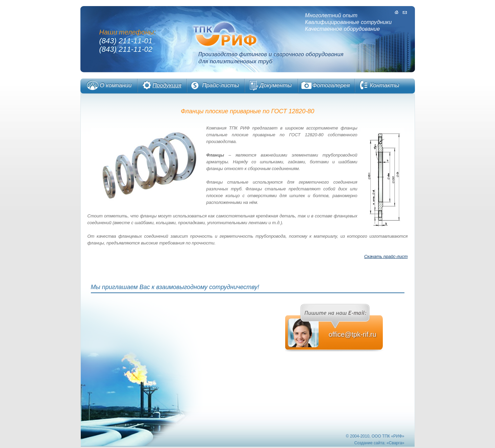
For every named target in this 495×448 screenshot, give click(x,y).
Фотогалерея (331, 85)
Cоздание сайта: (370, 443)
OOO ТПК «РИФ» (388, 436)
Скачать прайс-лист (386, 256)
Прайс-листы (221, 85)
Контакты (385, 85)
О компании (116, 85)
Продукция (167, 85)
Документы (276, 85)
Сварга (395, 443)
